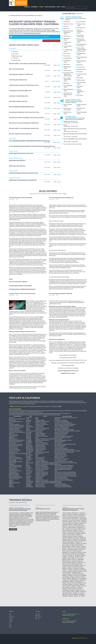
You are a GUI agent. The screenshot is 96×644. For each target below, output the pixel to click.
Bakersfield (81, 559)
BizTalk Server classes (17, 56)
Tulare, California (73, 589)
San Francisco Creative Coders (35, 413)
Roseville (64, 548)
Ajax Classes (67, 29)
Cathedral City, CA (77, 539)
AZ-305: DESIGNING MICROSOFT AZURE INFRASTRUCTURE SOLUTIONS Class (29, 141)
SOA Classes (80, 72)
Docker (65, 125)
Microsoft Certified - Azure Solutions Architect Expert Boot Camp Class (27, 64)
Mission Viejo (81, 516)
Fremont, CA (75, 574)
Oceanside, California (68, 524)
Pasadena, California (69, 581)
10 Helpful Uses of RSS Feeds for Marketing (68, 368)
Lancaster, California (77, 529)
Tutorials (10, 621)
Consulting (27, 7)
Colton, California (68, 584)
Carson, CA (65, 586)
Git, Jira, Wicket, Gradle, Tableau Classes (68, 79)
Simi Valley (72, 535)
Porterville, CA (79, 542)
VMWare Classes (81, 80)
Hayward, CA (79, 535)
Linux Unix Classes (81, 22)
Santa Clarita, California (72, 530)
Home (10, 15)
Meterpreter (43, 360)
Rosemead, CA (71, 538)
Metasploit (39, 357)
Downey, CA (65, 562)
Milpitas (83, 596)
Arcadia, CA (70, 571)
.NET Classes (67, 22)
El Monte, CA (83, 517)
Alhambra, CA (77, 596)
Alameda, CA (69, 529)
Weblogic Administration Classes (80, 91)
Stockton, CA (71, 568)
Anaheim (64, 532)
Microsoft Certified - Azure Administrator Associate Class (24, 128)
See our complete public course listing (73, 144)
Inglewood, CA (66, 552)
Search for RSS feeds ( (65, 358)
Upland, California (72, 527)
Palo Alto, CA (65, 549)
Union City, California (79, 568)
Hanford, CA (65, 589)
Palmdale (77, 576)
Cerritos (64, 567)
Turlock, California (67, 513)
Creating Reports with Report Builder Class (20, 91)
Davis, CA (75, 516)
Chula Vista (84, 522)
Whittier (64, 583)
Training (41, 7)
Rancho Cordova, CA (72, 559)
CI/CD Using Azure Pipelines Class (18, 80)
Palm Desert (71, 557)
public (53, 30)
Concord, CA (76, 584)
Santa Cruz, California (74, 565)
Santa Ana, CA (77, 522)
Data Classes (67, 64)
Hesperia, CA (82, 594)
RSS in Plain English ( (67, 365)
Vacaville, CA (73, 554)
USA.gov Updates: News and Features (68, 355)
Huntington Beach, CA (77, 573)
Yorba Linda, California (73, 517)
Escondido (67, 554)
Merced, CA (80, 589)
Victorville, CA (71, 555)
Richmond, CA (75, 513)
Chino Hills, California (68, 522)
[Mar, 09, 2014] (12, 295)
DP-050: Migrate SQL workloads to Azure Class (21, 153)
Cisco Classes (67, 54)
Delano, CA (69, 545)
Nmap (10, 350)
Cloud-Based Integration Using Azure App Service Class (23, 173)
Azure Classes (67, 36)
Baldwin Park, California (37, 15)
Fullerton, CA (83, 592)
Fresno (64, 551)
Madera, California (76, 546)
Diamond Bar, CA (75, 519)
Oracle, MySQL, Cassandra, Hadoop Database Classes (82, 49)
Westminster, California (80, 555)
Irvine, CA (65, 523)
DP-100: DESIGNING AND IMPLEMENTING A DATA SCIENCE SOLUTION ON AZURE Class (32, 146)
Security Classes (81, 67)
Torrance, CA (82, 549)
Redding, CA (76, 593)
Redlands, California (74, 549)
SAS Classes (80, 65)
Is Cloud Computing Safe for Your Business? (20, 286)
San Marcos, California (70, 542)
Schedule (11, 618)
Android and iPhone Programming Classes (68, 32)
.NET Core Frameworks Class (16, 69)
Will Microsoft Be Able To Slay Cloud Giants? (21, 198)
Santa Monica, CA (72, 533)
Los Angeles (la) (83, 578)
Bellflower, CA (75, 578)
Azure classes (16, 54)
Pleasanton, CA (79, 577)
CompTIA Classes (68, 58)
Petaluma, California (67, 516)
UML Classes (80, 78)
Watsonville (65, 526)
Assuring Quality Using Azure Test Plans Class (21, 74)
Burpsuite (16, 350)
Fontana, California (78, 583)
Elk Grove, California (73, 514)
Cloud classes (16, 58)
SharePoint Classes (81, 69)
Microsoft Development (24, 15)
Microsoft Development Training (32, 33)
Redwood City (68, 573)
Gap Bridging (34, 7)
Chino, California (72, 586)
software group (78, 638)
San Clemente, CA (79, 581)
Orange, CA (65, 557)
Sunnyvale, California (81, 548)
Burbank (76, 541)
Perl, (54, 262)
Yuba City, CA (72, 526)
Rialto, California (73, 562)
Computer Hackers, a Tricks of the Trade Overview (22, 294)
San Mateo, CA (74, 587)
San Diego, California (67, 593)
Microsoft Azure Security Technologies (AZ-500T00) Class (24, 123)
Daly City (80, 587)
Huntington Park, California (69, 590)
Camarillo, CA (65, 565)
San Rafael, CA (71, 576)
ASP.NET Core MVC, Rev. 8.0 (70, 121)
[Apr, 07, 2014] (12, 199)
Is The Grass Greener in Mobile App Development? (22, 289)
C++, (50, 262)
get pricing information (51, 41)
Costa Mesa (82, 513)
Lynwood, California (80, 526)
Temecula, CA (66, 580)
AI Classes (66, 26)
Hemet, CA (68, 564)
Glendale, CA (83, 538)
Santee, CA (83, 565)
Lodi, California (75, 594)
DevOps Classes (67, 70)
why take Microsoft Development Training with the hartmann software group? (20, 510)
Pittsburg (82, 584)
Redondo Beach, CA (67, 561)
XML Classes (80, 95)
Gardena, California (67, 574)
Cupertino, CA (66, 520)
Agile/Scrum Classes (68, 24)
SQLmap (43, 349)
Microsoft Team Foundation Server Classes (81, 40)
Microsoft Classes (81, 28)
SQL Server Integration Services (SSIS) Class (20, 134)
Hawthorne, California (68, 596)
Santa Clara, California (77, 561)
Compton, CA (78, 543)
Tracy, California (66, 519)
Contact (63, 7)
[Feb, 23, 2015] (52, 199)
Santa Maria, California (75, 520)
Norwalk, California (67, 539)
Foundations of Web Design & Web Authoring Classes (68, 74)
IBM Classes (67, 83)
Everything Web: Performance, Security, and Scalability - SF (57, 413)
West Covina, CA (81, 562)
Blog (10, 623)
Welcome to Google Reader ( (56, 360)
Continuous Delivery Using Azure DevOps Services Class (24, 85)
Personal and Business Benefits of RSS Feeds (61, 294)
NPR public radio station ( (57, 363)
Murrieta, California (78, 571)
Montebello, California (70, 577)
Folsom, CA (65, 570)
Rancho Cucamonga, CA (73, 532)
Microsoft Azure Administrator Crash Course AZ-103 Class (24, 112)
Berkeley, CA (80, 527)
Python (57, 262)
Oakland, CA (84, 520)
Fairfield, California (74, 580)
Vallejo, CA (76, 536)
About (58, 7)
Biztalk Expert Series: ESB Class (17, 166)
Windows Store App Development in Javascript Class (23, 180)
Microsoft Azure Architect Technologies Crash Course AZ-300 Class (26, 118)
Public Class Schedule (50, 7)
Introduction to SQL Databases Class (19, 96)
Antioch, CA (65, 514)
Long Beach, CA (82, 514)
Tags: (17, 199)
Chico (64, 564)
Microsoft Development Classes (80, 31)
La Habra (82, 593)
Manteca (70, 570)
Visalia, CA (69, 592)
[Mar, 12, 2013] (52, 295)
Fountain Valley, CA (67, 546)
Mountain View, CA (78, 524)
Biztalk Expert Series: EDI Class (17, 161)
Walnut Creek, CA (66, 594)
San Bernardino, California (76, 552)
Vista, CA (81, 530)
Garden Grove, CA (71, 548)
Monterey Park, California (69, 543)
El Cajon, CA (78, 557)
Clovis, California (75, 592)
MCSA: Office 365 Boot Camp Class (18, 101)
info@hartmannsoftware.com (73, 614)
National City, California (73, 523)
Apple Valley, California (77, 564)
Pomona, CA (70, 583)
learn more (13, 529)
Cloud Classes (67, 56)
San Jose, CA (69, 551)
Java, (52, 262)
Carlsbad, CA (70, 567)
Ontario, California (77, 551)
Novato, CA (65, 517)
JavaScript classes (16, 60)
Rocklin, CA (79, 590)
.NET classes (15, 51)
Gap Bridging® (12, 617)
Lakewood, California (67, 536)
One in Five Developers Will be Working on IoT (61, 198)
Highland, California (81, 533)
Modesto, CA (80, 586)
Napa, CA (84, 546)
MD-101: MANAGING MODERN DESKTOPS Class (21, 107)
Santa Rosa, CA (77, 570)
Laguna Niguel (83, 519)
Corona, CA (65, 527)
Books (10, 627)
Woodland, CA (83, 523)
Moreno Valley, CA (72, 558)
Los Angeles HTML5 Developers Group (18, 413)
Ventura (77, 538)
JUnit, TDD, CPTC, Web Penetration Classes (68, 95)
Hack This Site (23, 377)
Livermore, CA (66, 535)
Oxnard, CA (70, 541)
